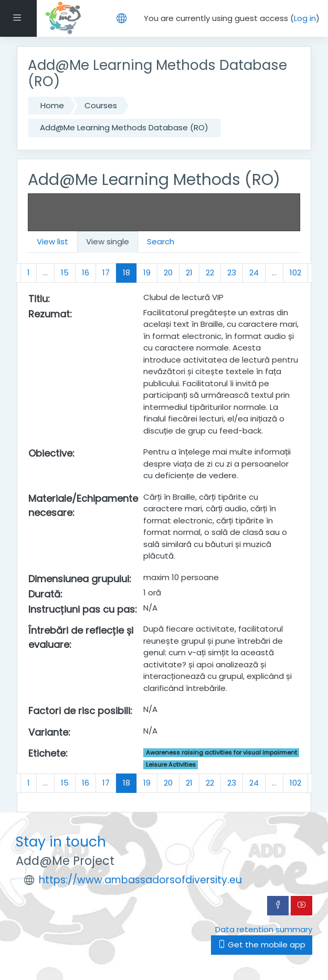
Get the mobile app (262, 945)
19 (147, 272)
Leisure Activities (171, 765)
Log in (305, 18)
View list (52, 241)
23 (232, 272)
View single (108, 241)
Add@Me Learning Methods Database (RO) (124, 127)
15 (65, 272)
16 (86, 272)
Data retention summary (264, 929)
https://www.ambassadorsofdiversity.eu (140, 880)
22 (210, 272)
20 (168, 272)
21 (189, 272)
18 (130, 272)
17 (106, 272)
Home (52, 105)
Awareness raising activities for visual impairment (221, 752)
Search (161, 241)
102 (295, 272)
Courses (101, 105)
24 (254, 272)
